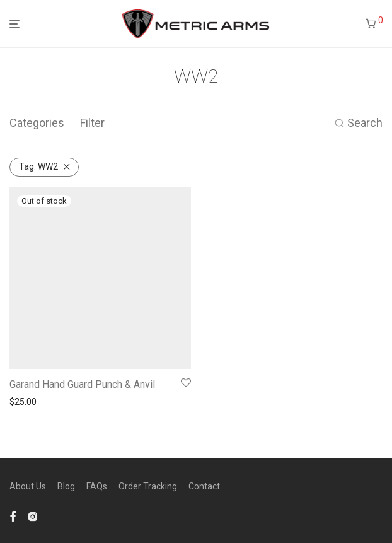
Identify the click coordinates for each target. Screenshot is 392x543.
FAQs (97, 486)
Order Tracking (148, 486)
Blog (66, 486)
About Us (28, 486)
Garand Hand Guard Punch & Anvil (82, 384)
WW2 (38, 166)
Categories (37, 123)
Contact (204, 486)
